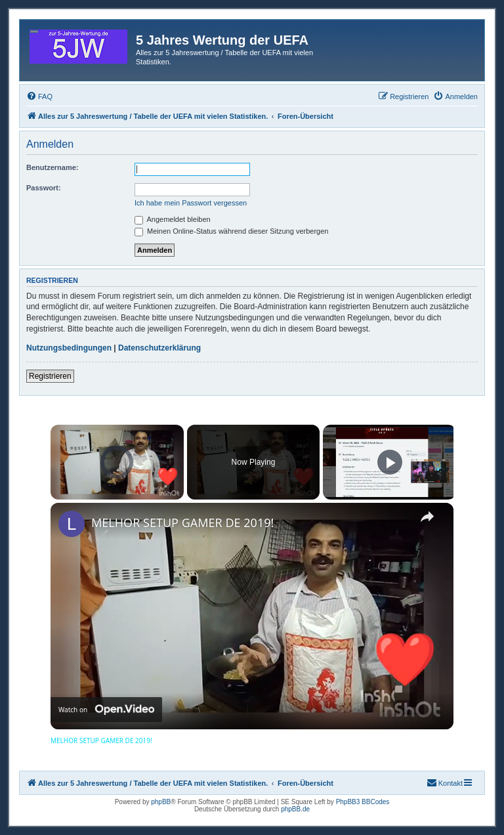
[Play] (390, 462)
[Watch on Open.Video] (106, 710)
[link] (72, 524)
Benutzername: (52, 167)
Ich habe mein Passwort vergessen (191, 203)
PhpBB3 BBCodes (363, 802)
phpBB (161, 802)
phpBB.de (295, 809)
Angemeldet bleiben (173, 219)
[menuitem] (39, 96)
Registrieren (50, 376)
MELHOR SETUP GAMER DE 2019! (182, 523)
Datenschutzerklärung (159, 348)
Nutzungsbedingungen (69, 348)
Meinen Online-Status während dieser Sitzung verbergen (231, 231)
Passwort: (44, 188)
